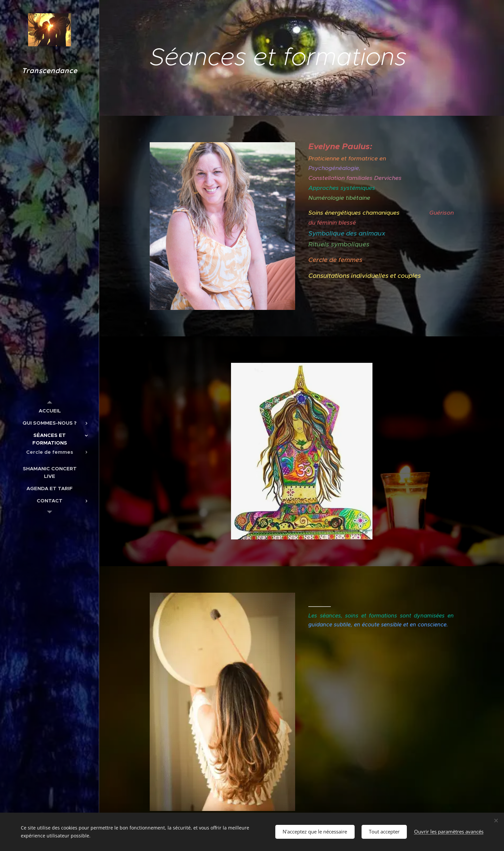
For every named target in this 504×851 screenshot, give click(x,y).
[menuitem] (50, 411)
